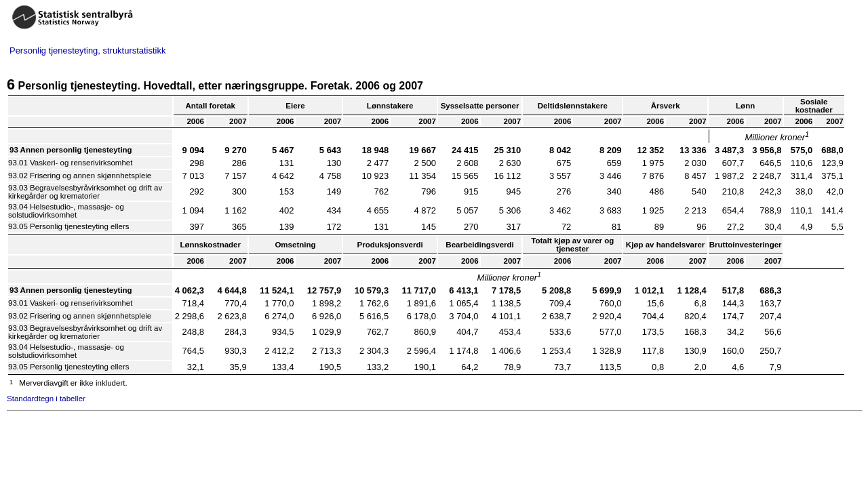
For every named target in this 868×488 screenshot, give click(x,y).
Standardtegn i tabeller (46, 399)
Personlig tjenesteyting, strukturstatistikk (87, 50)
